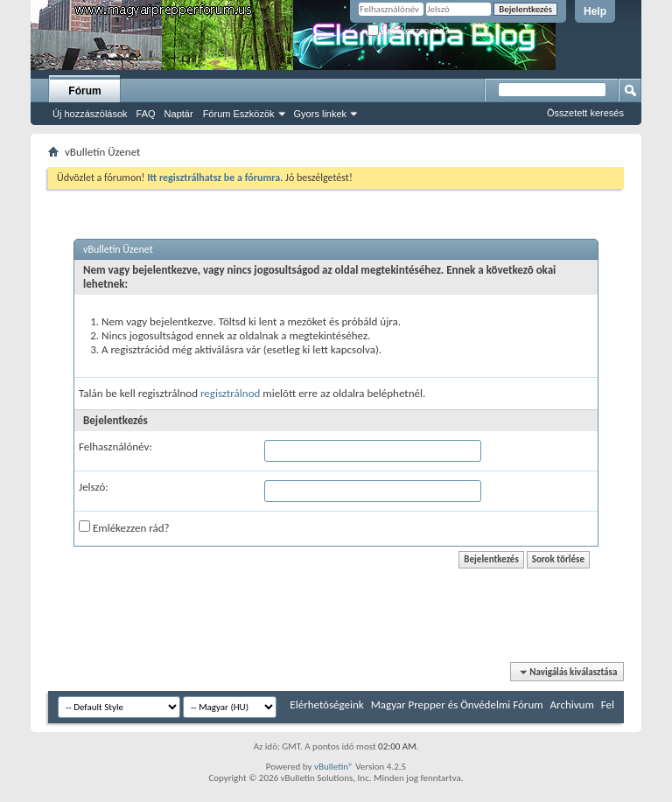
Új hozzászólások (90, 114)
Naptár (179, 114)
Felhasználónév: (115, 446)
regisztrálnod (230, 393)
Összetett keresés (585, 113)
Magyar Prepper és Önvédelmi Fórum (457, 704)
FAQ (146, 114)
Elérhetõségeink (326, 704)
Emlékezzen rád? (408, 31)
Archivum (572, 704)
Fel (608, 704)
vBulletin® (334, 767)
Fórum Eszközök (239, 114)
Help (595, 11)
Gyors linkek (321, 114)
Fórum (84, 91)
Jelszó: (94, 487)
